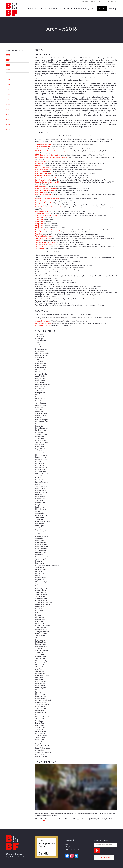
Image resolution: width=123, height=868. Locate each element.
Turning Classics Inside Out (45, 236)
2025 (8, 55)
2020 (8, 75)
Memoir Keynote (41, 192)
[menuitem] (85, 2)
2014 (8, 104)
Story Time (39, 217)
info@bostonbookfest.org (74, 847)
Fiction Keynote (41, 172)
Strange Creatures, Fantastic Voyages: (49, 230)
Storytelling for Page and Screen (47, 215)
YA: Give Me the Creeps (44, 244)
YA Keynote (39, 249)
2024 (8, 60)
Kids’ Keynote (40, 186)
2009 (8, 129)
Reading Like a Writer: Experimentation (49, 207)
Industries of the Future (44, 180)
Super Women (40, 232)
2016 (8, 95)
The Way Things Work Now (45, 242)
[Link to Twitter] (108, 2)
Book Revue (39, 163)
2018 (8, 85)
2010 (8, 124)
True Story (39, 234)
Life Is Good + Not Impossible (46, 188)
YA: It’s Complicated (43, 247)
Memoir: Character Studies (45, 190)
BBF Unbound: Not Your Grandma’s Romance (51, 157)
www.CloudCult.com (43, 821)
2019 (8, 80)
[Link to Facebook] (105, 2)
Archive (93, 2)
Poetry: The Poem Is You (44, 203)
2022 (8, 70)
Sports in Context (42, 211)
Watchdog (39, 240)
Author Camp (40, 149)
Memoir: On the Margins (44, 195)
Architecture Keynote (43, 145)
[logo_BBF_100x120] (11, 9)
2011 (8, 119)
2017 (8, 90)
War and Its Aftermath (43, 238)
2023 (8, 65)
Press (99, 2)
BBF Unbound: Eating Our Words (47, 155)
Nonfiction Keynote (42, 201)
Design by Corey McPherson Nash (16, 857)
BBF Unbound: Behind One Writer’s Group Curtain (53, 151)
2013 (8, 110)
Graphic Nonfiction (42, 176)
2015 (8, 100)
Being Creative (40, 161)
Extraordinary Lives (42, 168)
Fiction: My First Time (43, 174)
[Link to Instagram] (116, 2)
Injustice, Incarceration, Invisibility (48, 182)
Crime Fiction (40, 165)
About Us (85, 2)
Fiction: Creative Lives (43, 170)
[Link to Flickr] (112, 2)
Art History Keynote (43, 147)
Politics (38, 205)
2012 (8, 114)
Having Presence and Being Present (48, 178)
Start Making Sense (42, 213)
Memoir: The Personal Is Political (47, 199)
